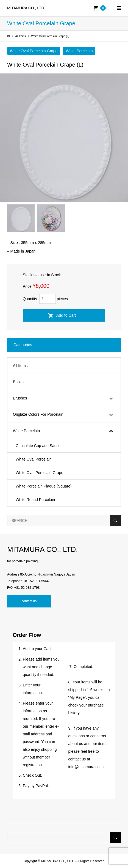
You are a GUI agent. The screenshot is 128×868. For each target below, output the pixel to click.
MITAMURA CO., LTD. (26, 8)
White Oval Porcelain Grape (34, 51)
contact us (29, 601)
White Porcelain (79, 51)
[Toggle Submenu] (111, 398)
